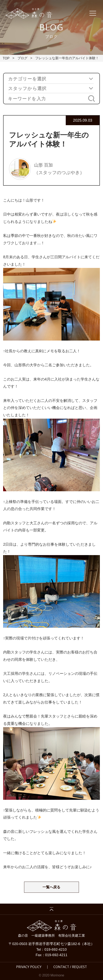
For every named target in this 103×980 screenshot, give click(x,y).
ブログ (22, 58)
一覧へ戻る (51, 887)
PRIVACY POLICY (29, 967)
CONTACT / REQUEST (70, 967)
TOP (6, 58)
